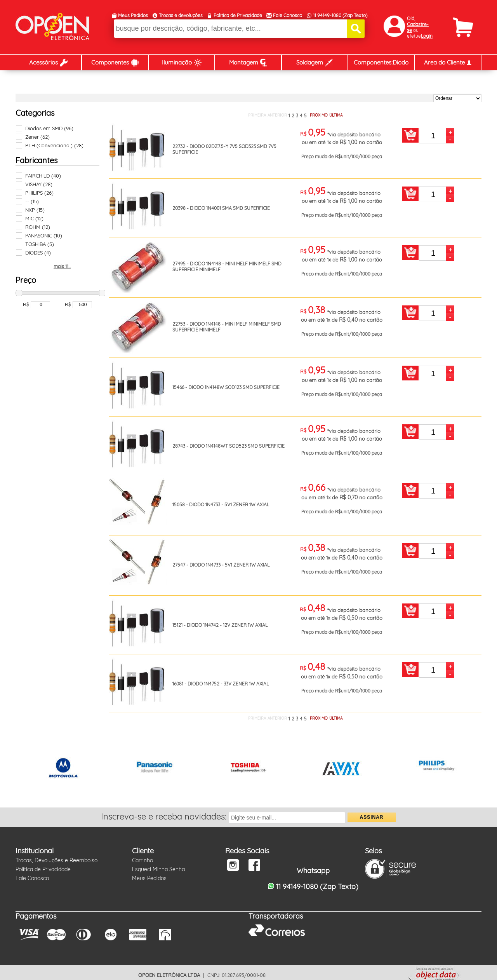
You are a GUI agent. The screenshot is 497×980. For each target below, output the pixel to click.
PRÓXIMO (319, 115)
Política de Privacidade (238, 15)
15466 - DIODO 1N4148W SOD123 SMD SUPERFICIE (226, 387)
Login (427, 36)
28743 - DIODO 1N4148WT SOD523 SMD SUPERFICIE (229, 446)
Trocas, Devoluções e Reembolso (56, 860)
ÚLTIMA (336, 115)
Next (471, 769)
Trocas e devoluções (181, 15)
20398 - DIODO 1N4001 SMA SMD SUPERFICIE (221, 208)
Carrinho (142, 860)
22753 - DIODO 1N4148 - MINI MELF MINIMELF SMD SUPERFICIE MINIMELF (227, 327)
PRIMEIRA (257, 115)
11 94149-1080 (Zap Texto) (340, 15)
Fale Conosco (288, 15)
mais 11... (62, 266)
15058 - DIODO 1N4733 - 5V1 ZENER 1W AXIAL (221, 505)
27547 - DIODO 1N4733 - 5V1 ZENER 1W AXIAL (221, 565)
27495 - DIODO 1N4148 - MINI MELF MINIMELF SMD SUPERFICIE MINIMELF (227, 267)
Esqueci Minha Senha (158, 869)
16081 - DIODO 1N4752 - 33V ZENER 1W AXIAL (221, 684)
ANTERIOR (277, 115)
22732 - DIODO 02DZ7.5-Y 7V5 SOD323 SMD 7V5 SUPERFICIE (224, 149)
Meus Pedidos (133, 15)
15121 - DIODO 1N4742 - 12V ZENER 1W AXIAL (220, 625)
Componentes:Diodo (381, 62)
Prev (26, 769)
